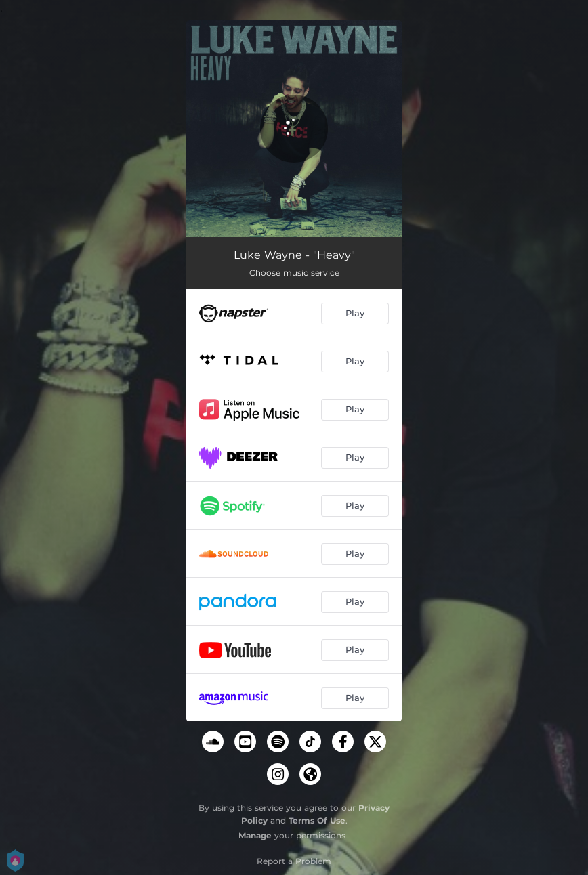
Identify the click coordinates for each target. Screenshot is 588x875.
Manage (255, 835)
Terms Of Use (317, 820)
